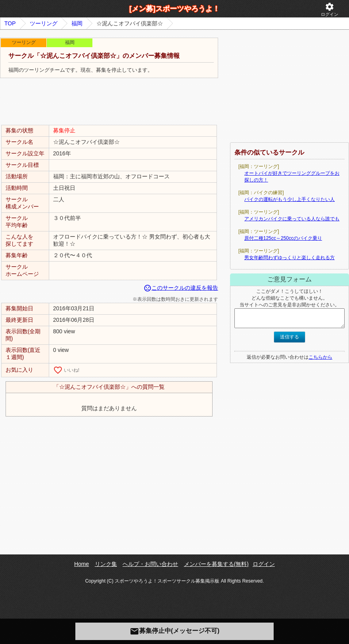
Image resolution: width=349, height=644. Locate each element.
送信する (290, 337)
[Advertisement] (109, 102)
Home (81, 564)
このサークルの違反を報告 (181, 288)
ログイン (330, 9)
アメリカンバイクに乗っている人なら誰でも (292, 219)
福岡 (77, 23)
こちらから (320, 357)
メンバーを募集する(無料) (216, 564)
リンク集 (106, 564)
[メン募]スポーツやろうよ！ (174, 9)
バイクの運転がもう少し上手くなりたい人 (290, 199)
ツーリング (44, 23)
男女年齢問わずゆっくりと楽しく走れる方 (290, 258)
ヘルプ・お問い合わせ (150, 564)
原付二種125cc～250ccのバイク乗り (283, 238)
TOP (10, 23)
